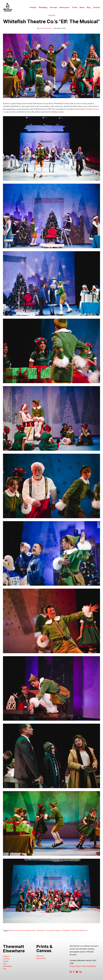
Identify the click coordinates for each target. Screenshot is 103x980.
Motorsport (40, 956)
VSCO (5, 964)
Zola (4, 969)
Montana (41, 930)
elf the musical (15, 930)
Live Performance (29, 930)
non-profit (50, 930)
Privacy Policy (75, 966)
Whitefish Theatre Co (80, 930)
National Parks (41, 958)
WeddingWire (7, 966)
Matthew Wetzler (46, 28)
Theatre (52, 15)
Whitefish (66, 930)
